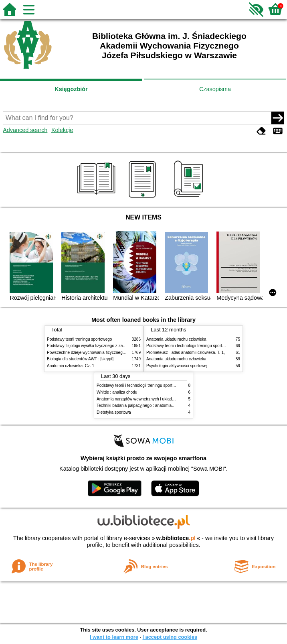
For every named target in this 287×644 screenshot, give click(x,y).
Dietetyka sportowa (114, 412)
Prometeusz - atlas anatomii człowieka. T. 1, (186, 352)
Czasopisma (215, 89)
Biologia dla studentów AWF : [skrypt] (80, 359)
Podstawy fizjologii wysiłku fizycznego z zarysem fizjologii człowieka (107, 346)
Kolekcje (62, 130)
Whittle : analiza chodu (117, 392)
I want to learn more (114, 637)
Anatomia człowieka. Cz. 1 (71, 366)
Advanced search (25, 130)
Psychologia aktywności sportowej (177, 366)
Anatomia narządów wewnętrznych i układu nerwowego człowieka (156, 399)
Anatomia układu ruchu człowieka (176, 339)
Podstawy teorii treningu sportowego (79, 339)
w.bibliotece (176, 538)
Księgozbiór (71, 89)
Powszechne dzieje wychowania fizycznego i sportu (93, 352)
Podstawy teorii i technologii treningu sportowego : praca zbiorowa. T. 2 (210, 346)
